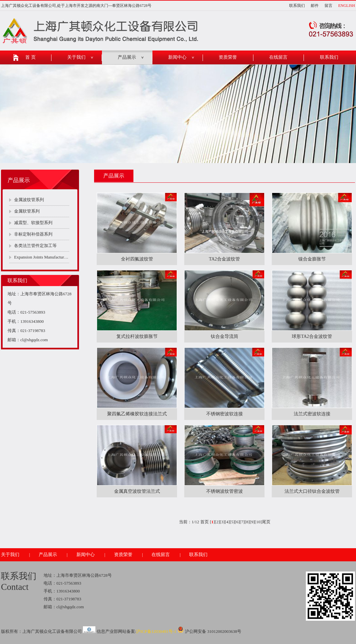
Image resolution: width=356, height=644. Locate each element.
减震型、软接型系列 (33, 223)
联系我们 (297, 6)
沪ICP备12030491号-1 (156, 631)
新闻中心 (177, 57)
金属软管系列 (27, 211)
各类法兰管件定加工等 (35, 246)
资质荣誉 (228, 57)
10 (258, 522)
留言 (328, 6)
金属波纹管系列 (29, 200)
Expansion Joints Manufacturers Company (42, 257)
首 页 (30, 57)
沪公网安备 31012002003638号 (209, 631)
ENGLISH (347, 6)
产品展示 (127, 57)
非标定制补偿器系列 (33, 234)
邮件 (315, 6)
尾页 (266, 522)
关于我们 (76, 57)
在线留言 (278, 57)
